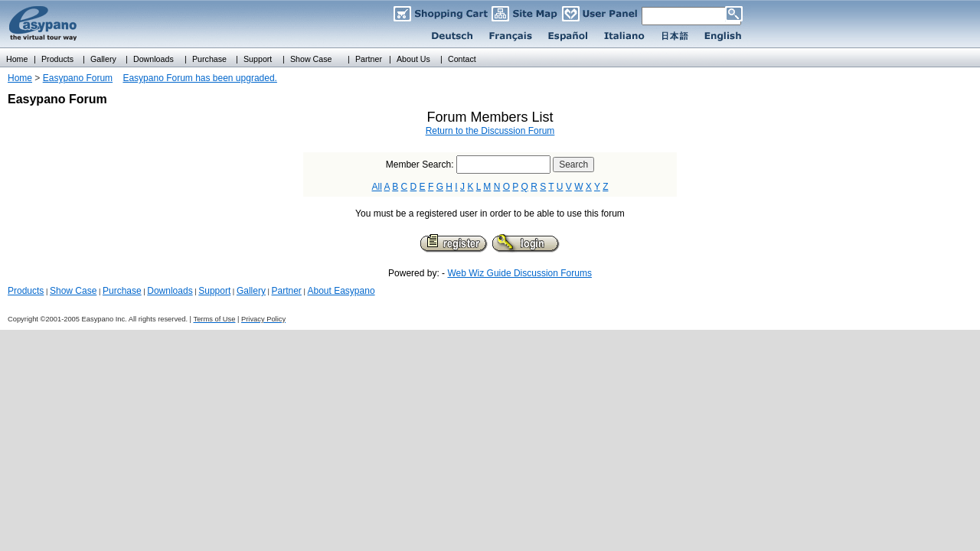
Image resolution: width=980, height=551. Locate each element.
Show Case (73, 291)
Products (26, 291)
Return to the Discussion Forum (490, 131)
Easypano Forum (78, 78)
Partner (287, 291)
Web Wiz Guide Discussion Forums (519, 273)
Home (20, 78)
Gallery (251, 291)
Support (214, 291)
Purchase (122, 291)
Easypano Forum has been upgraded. (199, 78)
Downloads (170, 291)
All (377, 187)
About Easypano (341, 291)
